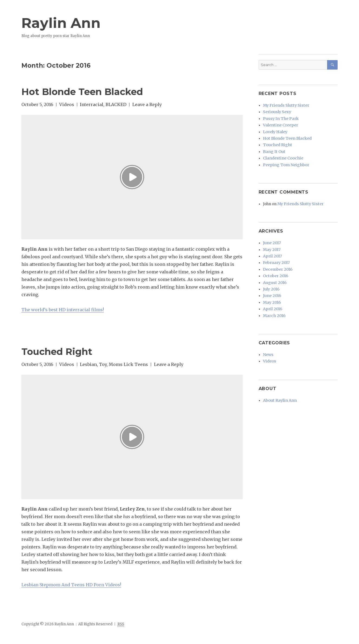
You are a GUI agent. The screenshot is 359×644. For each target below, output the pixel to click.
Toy (103, 364)
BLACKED (116, 104)
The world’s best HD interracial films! (63, 310)
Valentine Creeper (279, 122)
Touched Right (63, 351)
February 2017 (275, 249)
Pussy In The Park (279, 116)
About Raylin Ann (278, 377)
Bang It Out (273, 145)
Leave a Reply (147, 104)
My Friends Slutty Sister (284, 105)
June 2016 (271, 278)
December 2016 (277, 255)
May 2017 (271, 238)
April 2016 (272, 289)
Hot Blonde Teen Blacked (92, 91)
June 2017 (271, 232)
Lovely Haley (275, 128)
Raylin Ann (67, 22)
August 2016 (274, 267)
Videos (67, 104)
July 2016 (271, 272)
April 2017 (271, 244)
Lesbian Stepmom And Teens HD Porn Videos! (71, 585)
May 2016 (271, 284)
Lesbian (88, 364)
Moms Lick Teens (128, 364)
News (268, 333)
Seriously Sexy (276, 111)
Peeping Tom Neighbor (284, 156)
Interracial (92, 104)
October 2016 (274, 261)
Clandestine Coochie (281, 150)
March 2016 (273, 295)
